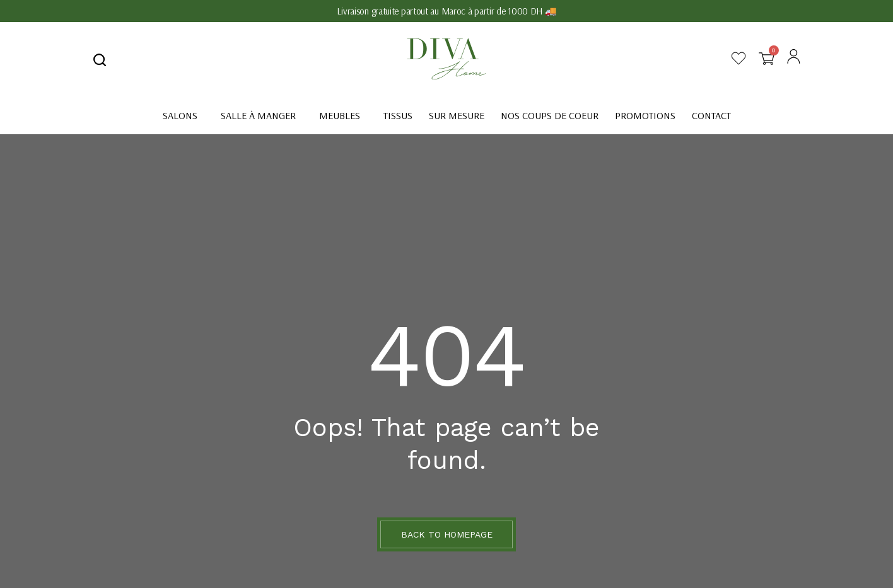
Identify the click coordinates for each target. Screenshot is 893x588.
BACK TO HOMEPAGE (447, 534)
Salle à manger (258, 115)
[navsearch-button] (100, 59)
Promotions (645, 115)
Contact (711, 115)
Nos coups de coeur (550, 115)
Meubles (340, 115)
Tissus (398, 115)
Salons (180, 115)
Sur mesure (457, 115)
